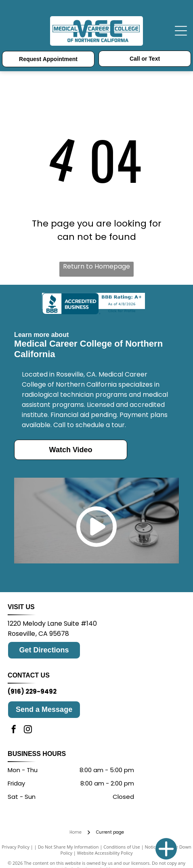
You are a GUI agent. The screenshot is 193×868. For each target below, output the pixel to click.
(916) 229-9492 (32, 691)
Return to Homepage (96, 266)
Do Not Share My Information (68, 847)
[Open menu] (181, 31)
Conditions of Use (122, 847)
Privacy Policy (16, 847)
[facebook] (14, 730)
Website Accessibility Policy (105, 853)
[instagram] (28, 730)
